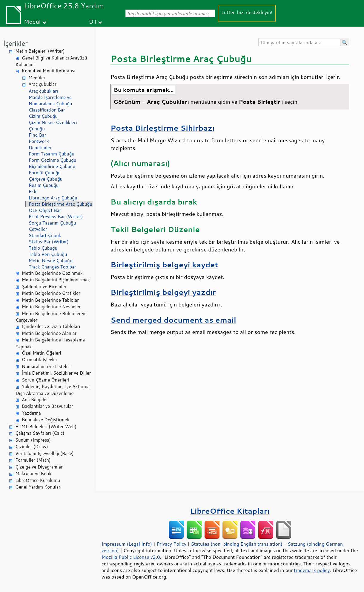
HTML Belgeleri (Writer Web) (46, 427)
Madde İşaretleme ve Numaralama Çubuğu (50, 100)
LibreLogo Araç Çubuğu (53, 198)
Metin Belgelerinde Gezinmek (52, 273)
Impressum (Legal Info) (127, 544)
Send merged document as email (173, 320)
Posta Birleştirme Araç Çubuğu (60, 204)
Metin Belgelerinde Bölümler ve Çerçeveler (51, 317)
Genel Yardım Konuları (38, 487)
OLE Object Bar (45, 210)
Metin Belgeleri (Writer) (40, 51)
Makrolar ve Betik (33, 473)
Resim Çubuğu (44, 185)
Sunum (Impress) (33, 440)
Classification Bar (47, 110)
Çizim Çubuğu (43, 116)
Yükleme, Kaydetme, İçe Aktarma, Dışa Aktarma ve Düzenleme (53, 390)
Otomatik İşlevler (40, 360)
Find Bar (37, 135)
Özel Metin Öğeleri (42, 353)
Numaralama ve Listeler (46, 366)
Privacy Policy (171, 544)
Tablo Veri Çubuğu (48, 254)
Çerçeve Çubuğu (46, 179)
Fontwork (39, 141)
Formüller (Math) (33, 460)
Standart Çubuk (45, 235)
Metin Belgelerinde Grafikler (51, 293)
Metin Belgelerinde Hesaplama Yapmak (50, 343)
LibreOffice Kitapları (230, 511)
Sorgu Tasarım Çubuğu (52, 223)
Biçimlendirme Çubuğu (52, 166)
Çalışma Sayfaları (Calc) (40, 433)
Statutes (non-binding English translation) (236, 544)
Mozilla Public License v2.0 (131, 557)
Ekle (33, 192)
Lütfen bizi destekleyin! (247, 12)
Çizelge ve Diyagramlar (39, 467)
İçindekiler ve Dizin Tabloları (51, 326)
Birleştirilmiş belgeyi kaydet (164, 264)
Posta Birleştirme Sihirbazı (162, 128)
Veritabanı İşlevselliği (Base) (44, 453)
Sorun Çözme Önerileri (46, 380)
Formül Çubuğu (45, 173)
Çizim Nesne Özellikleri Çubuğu (53, 126)
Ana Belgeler (35, 400)
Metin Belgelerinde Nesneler (51, 307)
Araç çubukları (43, 84)
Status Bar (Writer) (49, 242)
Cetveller (38, 229)
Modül (32, 21)
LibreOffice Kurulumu (38, 480)
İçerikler (15, 43)
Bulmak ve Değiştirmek (46, 420)
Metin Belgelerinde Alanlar (49, 333)
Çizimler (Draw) (32, 447)
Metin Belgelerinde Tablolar (50, 300)
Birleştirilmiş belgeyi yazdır (163, 292)
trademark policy (312, 570)
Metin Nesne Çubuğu (50, 261)
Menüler (37, 78)
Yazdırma (31, 413)
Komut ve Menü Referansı (49, 71)
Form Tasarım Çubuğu (52, 154)
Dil (93, 21)
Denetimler (40, 148)
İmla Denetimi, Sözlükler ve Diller (56, 373)
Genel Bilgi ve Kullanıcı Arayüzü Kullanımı (51, 61)
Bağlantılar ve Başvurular (47, 406)
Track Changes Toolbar (52, 267)
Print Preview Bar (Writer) (56, 217)
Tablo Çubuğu (43, 248)
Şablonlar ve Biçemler (44, 287)
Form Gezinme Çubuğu (52, 160)
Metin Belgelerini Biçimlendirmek (56, 280)
